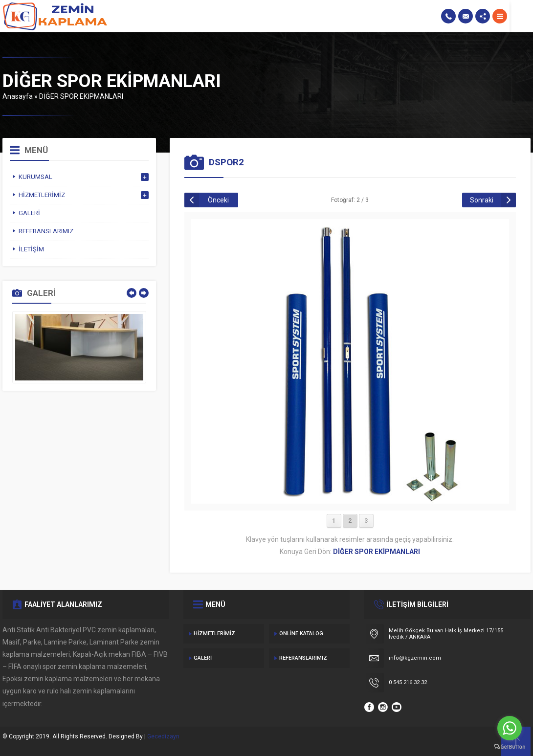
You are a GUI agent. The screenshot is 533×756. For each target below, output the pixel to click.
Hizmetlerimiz (214, 634)
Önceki (218, 200)
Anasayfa (18, 96)
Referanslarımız (303, 658)
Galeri (203, 658)
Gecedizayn (163, 736)
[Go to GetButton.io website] (510, 746)
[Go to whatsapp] (510, 728)
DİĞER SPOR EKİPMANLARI (81, 96)
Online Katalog (301, 634)
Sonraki (482, 200)
